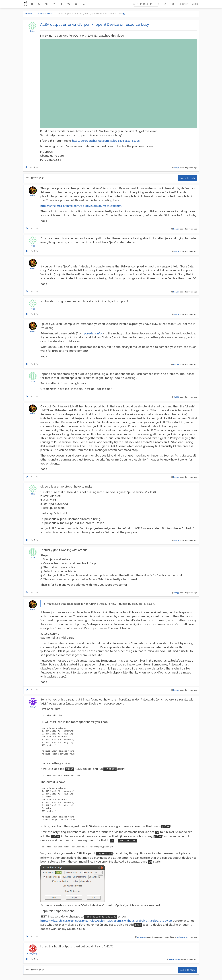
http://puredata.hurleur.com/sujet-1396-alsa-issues (106, 141)
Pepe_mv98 (33, 954)
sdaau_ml (33, 707)
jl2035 (32, 31)
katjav (33, 196)
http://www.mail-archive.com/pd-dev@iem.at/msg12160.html (81, 206)
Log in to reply (188, 178)
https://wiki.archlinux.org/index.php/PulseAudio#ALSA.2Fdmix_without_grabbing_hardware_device (106, 921)
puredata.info (93, 333)
